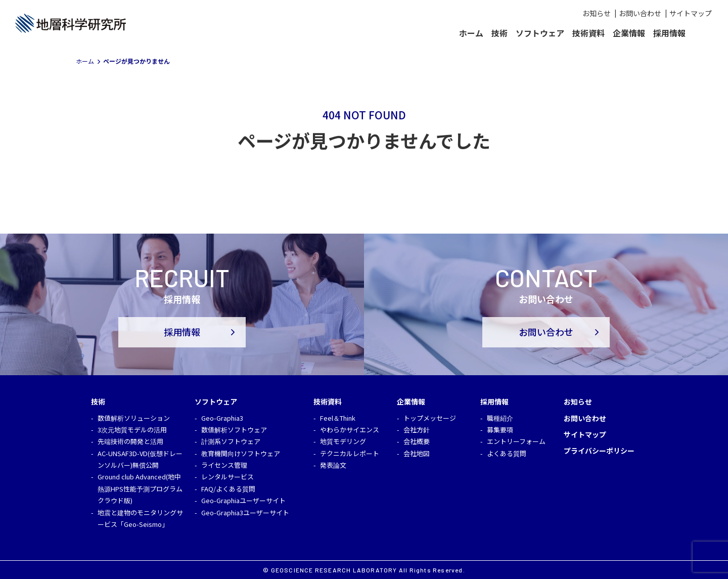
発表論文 (333, 465)
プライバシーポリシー (599, 451)
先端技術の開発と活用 (130, 441)
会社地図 (417, 453)
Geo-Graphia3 (222, 418)
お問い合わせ (640, 13)
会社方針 (417, 430)
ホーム (471, 33)
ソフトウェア (540, 33)
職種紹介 (500, 418)
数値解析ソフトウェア (234, 430)
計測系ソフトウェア (231, 441)
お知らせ (597, 13)
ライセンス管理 (224, 465)
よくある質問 (507, 453)
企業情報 (629, 33)
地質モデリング (343, 441)
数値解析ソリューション (134, 418)
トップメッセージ (430, 418)
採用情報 (669, 33)
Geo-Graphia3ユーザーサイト (245, 513)
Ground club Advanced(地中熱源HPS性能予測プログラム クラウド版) (140, 488)
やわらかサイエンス (350, 430)
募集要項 (500, 430)
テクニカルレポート (350, 453)
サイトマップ (691, 13)
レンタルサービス (227, 477)
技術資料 (588, 33)
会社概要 (417, 441)
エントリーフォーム (516, 441)
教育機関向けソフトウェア (241, 453)
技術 (499, 33)
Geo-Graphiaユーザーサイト (243, 500)
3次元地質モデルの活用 (132, 430)
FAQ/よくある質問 (228, 489)
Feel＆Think (338, 418)
